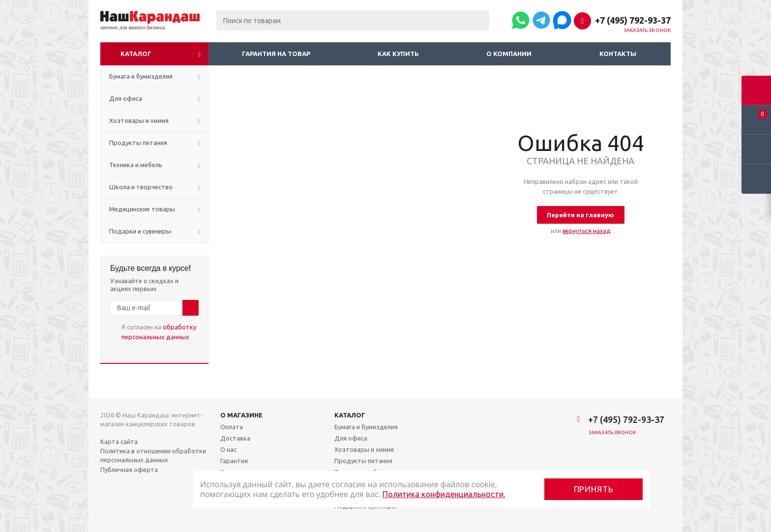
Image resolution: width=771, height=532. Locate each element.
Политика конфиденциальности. (444, 494)
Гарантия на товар (276, 54)
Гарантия (234, 461)
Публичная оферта (129, 470)
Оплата (232, 427)
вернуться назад (586, 231)
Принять (594, 489)
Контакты (618, 54)
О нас (228, 449)
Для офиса (351, 438)
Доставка (235, 438)
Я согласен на (159, 332)
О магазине (241, 415)
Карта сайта (119, 442)
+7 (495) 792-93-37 (633, 20)
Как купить (398, 54)
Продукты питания (363, 461)
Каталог (136, 54)
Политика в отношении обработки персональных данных (153, 455)
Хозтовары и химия (364, 449)
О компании (509, 54)
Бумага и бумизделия (366, 427)
